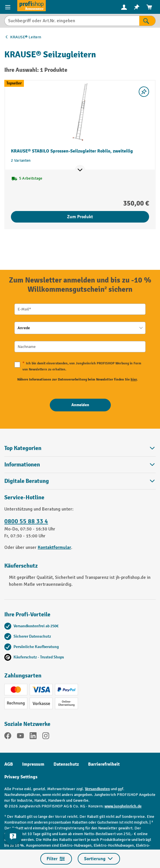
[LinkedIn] (33, 737)
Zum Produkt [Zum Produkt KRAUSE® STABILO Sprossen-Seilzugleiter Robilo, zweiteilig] (80, 217)
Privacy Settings (21, 777)
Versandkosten (97, 789)
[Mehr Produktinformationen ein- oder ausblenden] (80, 170)
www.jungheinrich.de (123, 806)
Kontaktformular (54, 547)
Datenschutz (66, 764)
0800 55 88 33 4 (26, 521)
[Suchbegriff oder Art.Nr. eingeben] (72, 21)
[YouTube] (20, 737)
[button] (80, 481)
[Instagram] (46, 737)
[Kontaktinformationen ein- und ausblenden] (13, 836)
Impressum (33, 764)
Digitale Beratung (27, 481)
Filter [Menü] (56, 859)
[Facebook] (8, 737)
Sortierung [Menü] (99, 859)
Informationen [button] (80, 465)
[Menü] (8, 7)
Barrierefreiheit (104, 764)
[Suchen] (147, 21)
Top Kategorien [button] (80, 448)
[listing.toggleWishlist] (144, 92)
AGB (9, 764)
